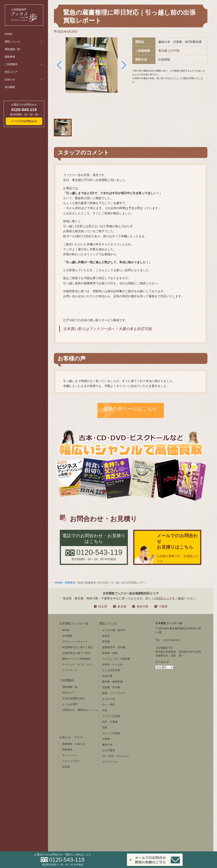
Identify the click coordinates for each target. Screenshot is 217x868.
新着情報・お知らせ (74, 744)
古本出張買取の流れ (74, 698)
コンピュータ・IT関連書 (116, 659)
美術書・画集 (110, 653)
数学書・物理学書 (112, 682)
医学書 (106, 642)
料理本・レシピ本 (112, 664)
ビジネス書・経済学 (114, 630)
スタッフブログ (71, 761)
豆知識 (66, 767)
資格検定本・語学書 (114, 647)
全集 (105, 710)
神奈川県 (142, 607)
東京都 (163, 51)
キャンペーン (70, 755)
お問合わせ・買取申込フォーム (80, 710)
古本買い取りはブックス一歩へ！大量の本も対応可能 (107, 329)
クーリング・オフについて (77, 664)
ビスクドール (110, 762)
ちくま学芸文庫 (111, 670)
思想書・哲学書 (111, 687)
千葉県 (163, 607)
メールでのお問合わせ (24, 121)
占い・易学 (108, 705)
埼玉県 (103, 607)
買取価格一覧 (12, 49)
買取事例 (10, 57)
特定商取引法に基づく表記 (77, 647)
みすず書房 (108, 750)
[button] (59, 65)
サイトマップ (70, 670)
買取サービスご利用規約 (76, 659)
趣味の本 (107, 745)
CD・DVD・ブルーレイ (116, 756)
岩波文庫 (107, 676)
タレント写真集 (111, 733)
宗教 (105, 727)
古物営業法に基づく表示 (76, 653)
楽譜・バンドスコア (114, 693)
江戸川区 (174, 51)
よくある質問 (70, 704)
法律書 (106, 739)
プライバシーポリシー (75, 642)
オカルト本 (108, 699)
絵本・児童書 (110, 722)
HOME (8, 34)
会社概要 (10, 87)
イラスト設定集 (111, 716)
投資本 (106, 636)
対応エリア (11, 72)
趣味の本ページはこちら (130, 409)
